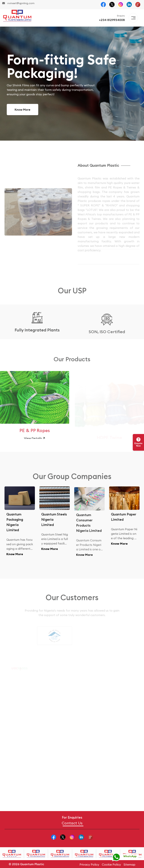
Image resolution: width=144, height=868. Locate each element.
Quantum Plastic (32, 864)
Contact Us (72, 823)
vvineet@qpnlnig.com (18, 3)
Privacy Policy (89, 864)
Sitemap (129, 864)
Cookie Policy (111, 864)
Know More (22, 110)
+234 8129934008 (112, 20)
